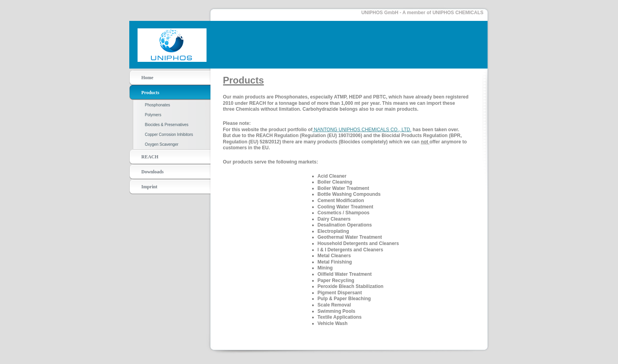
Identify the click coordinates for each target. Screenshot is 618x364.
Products (151, 93)
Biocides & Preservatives (167, 125)
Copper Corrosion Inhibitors (169, 135)
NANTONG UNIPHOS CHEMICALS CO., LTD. (362, 130)
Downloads (153, 172)
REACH (150, 157)
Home (148, 78)
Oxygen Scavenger (162, 144)
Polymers (153, 115)
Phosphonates (158, 105)
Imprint (150, 187)
